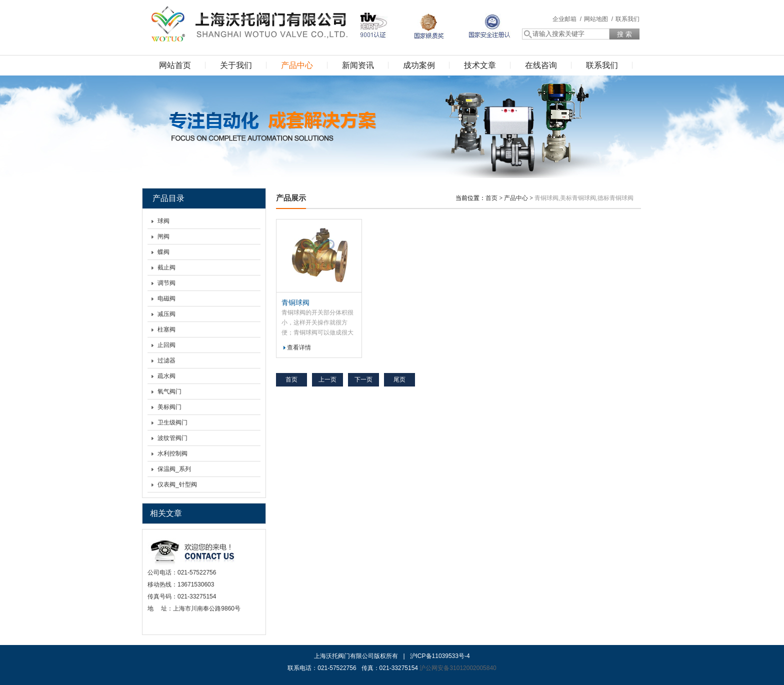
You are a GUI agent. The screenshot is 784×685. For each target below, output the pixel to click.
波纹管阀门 (172, 438)
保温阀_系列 (174, 469)
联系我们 (627, 19)
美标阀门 (169, 407)
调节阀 (166, 283)
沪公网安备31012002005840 (458, 668)
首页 (491, 198)
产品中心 (297, 65)
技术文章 (480, 65)
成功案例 (419, 65)
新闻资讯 (358, 65)
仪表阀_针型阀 (177, 484)
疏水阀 (166, 376)
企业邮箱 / (567, 19)
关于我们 (236, 65)
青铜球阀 (295, 302)
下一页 (363, 379)
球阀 (163, 221)
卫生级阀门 (172, 422)
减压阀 (166, 314)
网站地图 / (598, 19)
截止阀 (166, 267)
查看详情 (299, 347)
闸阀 (163, 236)
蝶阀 (163, 252)
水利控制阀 (172, 453)
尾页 (399, 379)
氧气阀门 (169, 391)
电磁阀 (166, 298)
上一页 (327, 379)
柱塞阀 (166, 329)
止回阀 (166, 345)
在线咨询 (541, 65)
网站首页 (175, 65)
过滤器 (166, 360)
